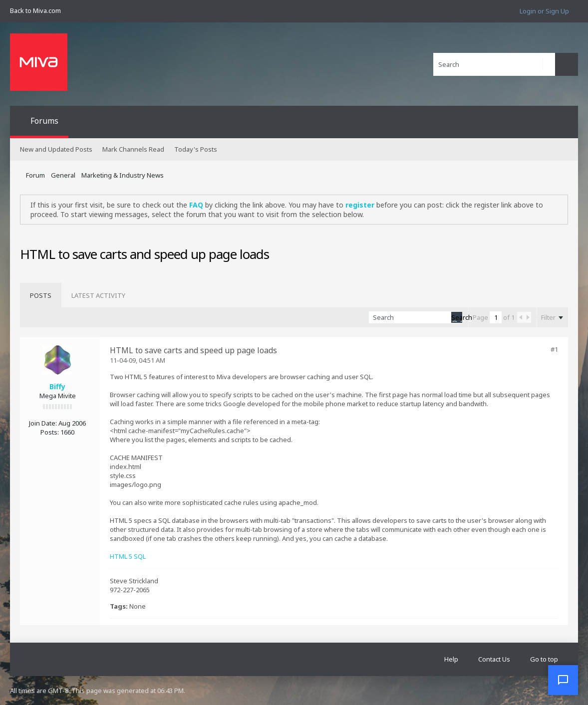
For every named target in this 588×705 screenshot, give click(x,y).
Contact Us (494, 659)
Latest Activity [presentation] (98, 295)
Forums (44, 121)
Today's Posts (196, 149)
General (63, 175)
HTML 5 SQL (128, 556)
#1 (554, 349)
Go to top (544, 659)
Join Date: (43, 423)
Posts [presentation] (41, 295)
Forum (35, 175)
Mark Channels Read (133, 149)
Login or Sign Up (544, 11)
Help (451, 659)
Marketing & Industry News (123, 175)
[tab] (41, 295)
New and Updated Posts (56, 149)
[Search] (494, 64)
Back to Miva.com (35, 10)
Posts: (50, 432)
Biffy (57, 386)
